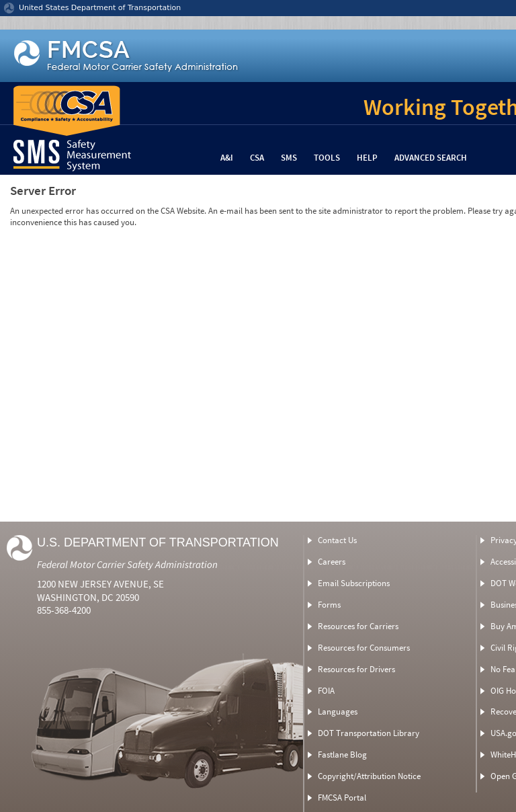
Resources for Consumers (364, 648)
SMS (289, 158)
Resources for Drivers (356, 669)
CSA (257, 158)
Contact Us (337, 540)
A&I (227, 158)
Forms (329, 605)
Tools (327, 158)
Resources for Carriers (358, 626)
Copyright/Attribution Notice (369, 776)
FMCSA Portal (342, 798)
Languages (338, 712)
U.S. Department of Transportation (158, 542)
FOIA (326, 691)
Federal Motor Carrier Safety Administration (127, 564)
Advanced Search (431, 158)
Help (367, 158)
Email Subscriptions (354, 583)
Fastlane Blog (342, 755)
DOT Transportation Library (369, 733)
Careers (332, 562)
